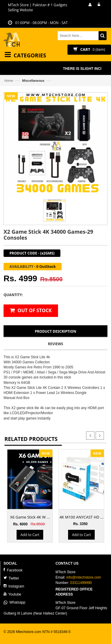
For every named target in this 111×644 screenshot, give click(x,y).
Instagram (14, 586)
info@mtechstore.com (84, 577)
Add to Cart (30, 535)
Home (9, 81)
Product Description (55, 331)
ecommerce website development (30, 637)
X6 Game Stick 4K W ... (30, 517)
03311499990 (81, 583)
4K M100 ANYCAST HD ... (81, 517)
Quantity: (13, 295)
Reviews (55, 344)
